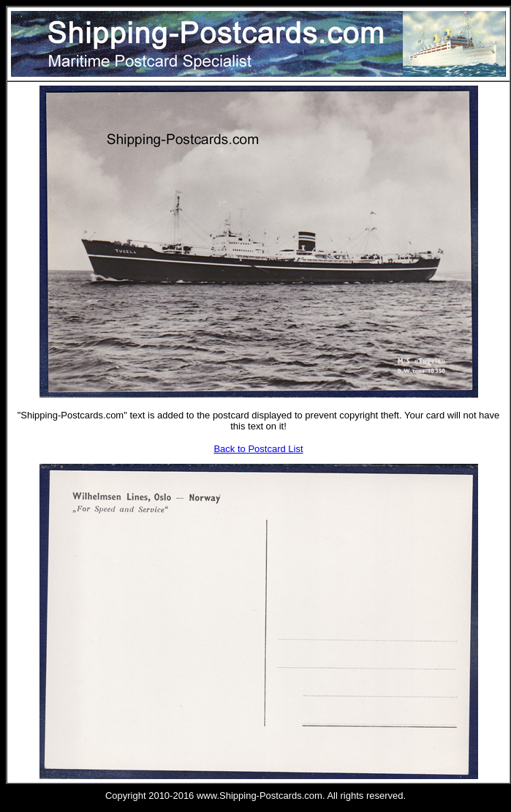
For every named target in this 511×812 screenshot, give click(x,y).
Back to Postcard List (258, 449)
